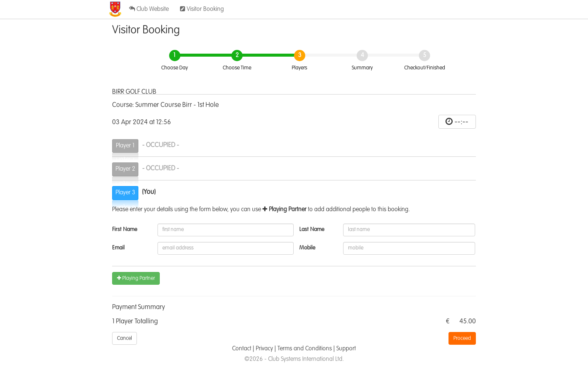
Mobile (307, 248)
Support (346, 349)
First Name (125, 229)
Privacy (264, 349)
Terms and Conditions (305, 349)
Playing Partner (136, 278)
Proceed (462, 338)
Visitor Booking (202, 9)
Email (118, 248)
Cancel (124, 338)
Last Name (312, 229)
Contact (242, 349)
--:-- (461, 122)
